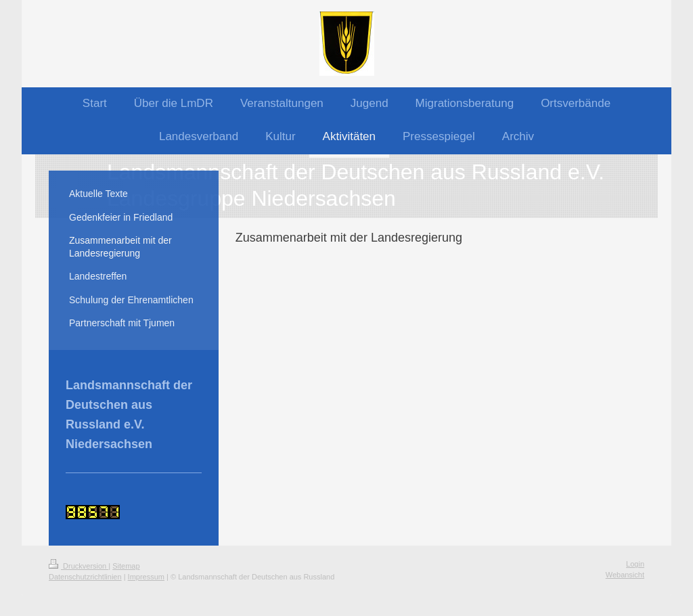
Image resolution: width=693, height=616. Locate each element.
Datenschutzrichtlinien (85, 577)
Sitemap (126, 566)
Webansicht (625, 575)
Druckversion (79, 566)
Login (635, 564)
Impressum (146, 577)
